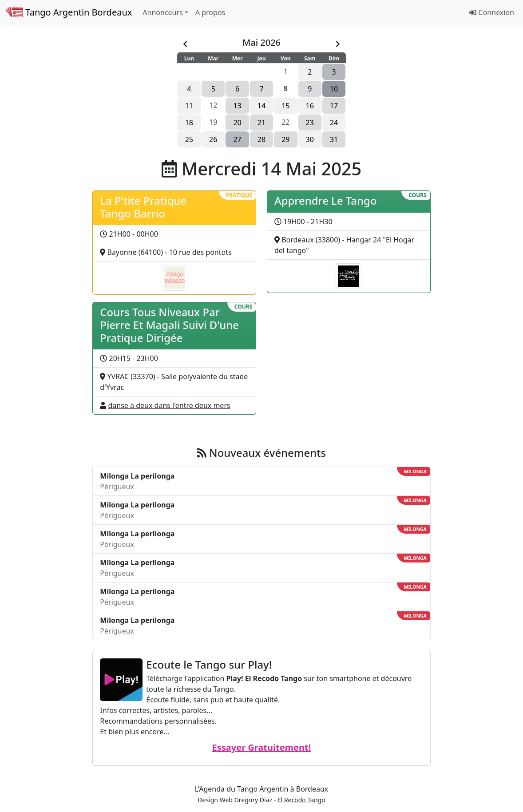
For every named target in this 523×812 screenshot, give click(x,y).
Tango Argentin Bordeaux (69, 12)
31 (334, 139)
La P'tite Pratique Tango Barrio (143, 207)
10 (334, 89)
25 (189, 139)
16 (310, 106)
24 (334, 123)
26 (213, 139)
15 (285, 106)
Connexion (492, 12)
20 (237, 123)
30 (310, 139)
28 (261, 139)
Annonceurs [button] (162, 12)
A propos (210, 12)
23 (310, 123)
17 (334, 106)
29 (285, 139)
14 (261, 106)
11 (189, 106)
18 (189, 123)
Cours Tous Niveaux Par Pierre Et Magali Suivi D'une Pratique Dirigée (169, 325)
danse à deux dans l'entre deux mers (169, 405)
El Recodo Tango (301, 800)
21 (261, 123)
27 (237, 139)
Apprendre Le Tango (326, 200)
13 (237, 106)
